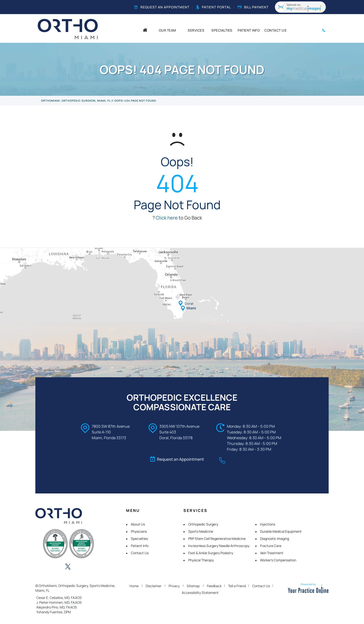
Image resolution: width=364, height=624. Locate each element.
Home (134, 586)
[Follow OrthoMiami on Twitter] (68, 567)
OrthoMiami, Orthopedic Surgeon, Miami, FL (76, 101)
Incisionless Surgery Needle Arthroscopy (219, 546)
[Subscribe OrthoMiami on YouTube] (94, 567)
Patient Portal (213, 7)
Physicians (139, 531)
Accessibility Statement (200, 593)
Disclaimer (154, 586)
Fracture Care (271, 546)
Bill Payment (253, 7)
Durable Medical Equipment (281, 531)
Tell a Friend (237, 586)
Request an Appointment (162, 7)
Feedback (214, 586)
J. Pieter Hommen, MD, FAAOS (59, 602)
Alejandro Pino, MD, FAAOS (57, 607)
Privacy (174, 586)
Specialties (139, 539)
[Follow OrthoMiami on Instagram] (81, 567)
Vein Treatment (272, 553)
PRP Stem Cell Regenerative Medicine (217, 539)
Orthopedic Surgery (203, 524)
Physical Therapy (201, 560)
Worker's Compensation (278, 560)
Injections (268, 524)
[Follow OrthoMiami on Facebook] (42, 567)
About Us (138, 524)
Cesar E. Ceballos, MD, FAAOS (59, 598)
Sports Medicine (201, 531)
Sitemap (193, 586)
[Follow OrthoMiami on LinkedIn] (55, 567)
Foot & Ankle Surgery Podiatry (211, 553)
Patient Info (140, 546)
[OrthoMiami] (68, 29)
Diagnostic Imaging (275, 539)
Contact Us (140, 553)
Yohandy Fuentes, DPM (54, 612)
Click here (167, 218)
